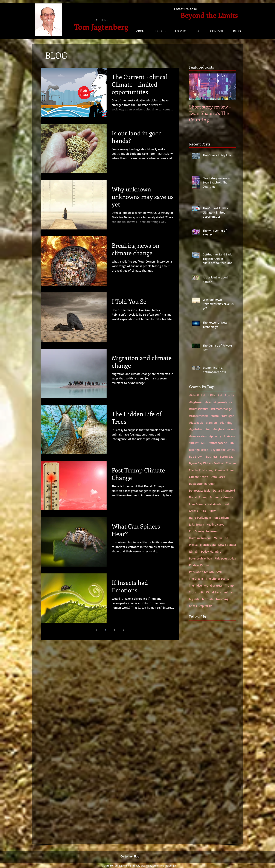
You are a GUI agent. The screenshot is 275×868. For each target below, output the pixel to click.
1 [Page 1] (106, 630)
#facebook (196, 423)
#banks (229, 395)
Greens (193, 511)
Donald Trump (198, 497)
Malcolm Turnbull (200, 538)
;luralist (194, 443)
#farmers (211, 423)
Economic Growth (222, 497)
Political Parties (199, 565)
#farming (226, 423)
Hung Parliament (200, 517)
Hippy (212, 511)
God (226, 504)
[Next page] (124, 630)
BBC (232, 443)
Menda (193, 545)
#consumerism (199, 416)
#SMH (211, 395)
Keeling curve (215, 524)
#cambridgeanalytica (219, 402)
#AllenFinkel (197, 395)
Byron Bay (227, 456)
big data (194, 599)
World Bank (214, 592)
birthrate (208, 599)
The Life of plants (217, 578)
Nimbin (194, 551)
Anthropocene (218, 443)
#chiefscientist (199, 409)
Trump (229, 585)
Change (231, 463)
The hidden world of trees (206, 585)
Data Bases (218, 477)
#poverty (215, 436)
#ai (220, 395)
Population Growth (201, 572)
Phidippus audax (225, 558)
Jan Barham (221, 517)
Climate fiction (199, 477)
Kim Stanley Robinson (203, 531)
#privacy (229, 436)
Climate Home (224, 470)
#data (215, 416)
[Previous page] (96, 630)
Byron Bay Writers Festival (206, 463)
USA (201, 592)
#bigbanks (196, 402)
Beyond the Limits (223, 450)
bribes (193, 606)
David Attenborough (202, 484)
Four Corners (197, 504)
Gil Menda (215, 504)
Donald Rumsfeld (224, 490)
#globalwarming (200, 429)
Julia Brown (197, 524)
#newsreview (198, 436)
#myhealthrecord (224, 429)
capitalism (206, 606)
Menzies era (208, 545)
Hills (203, 511)
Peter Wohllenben (201, 558)
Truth (193, 592)
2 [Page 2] (115, 630)
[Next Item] (229, 87)
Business (212, 456)
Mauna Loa (221, 538)
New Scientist (227, 545)
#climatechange (221, 409)
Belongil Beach (199, 450)
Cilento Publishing (201, 470)
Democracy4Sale (200, 490)
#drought (228, 416)
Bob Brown (196, 456)
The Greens (196, 578)
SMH (219, 572)
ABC (204, 443)
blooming (222, 599)
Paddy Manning (211, 551)
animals (229, 592)
